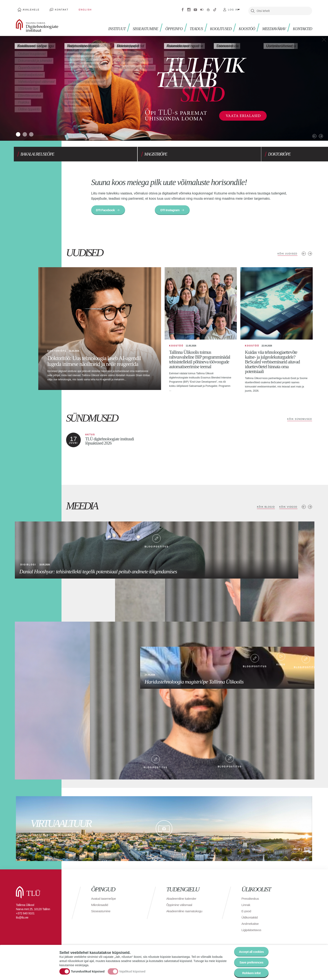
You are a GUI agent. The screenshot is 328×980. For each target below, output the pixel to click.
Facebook (183, 8)
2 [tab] (28, 131)
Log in (233, 8)
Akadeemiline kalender (182, 900)
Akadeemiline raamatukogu (185, 913)
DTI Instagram (172, 206)
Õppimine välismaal (180, 907)
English (77, 8)
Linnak (246, 907)
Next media (310, 509)
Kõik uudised (286, 250)
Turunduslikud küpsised (88, 970)
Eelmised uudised (304, 250)
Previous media (304, 509)
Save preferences (250, 961)
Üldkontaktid (250, 919)
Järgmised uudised (310, 250)
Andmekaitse (250, 925)
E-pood (247, 913)
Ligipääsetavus (252, 932)
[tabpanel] (164, 86)
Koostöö (243, 25)
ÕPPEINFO (167, 25)
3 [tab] (36, 131)
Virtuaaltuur (208, 8)
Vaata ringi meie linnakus (164, 830)
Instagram (189, 8)
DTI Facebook (106, 206)
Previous (303, 128)
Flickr (202, 8)
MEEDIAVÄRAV (272, 25)
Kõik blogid (263, 509)
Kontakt (57, 8)
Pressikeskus (251, 900)
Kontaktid (302, 25)
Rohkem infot (250, 973)
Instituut (106, 25)
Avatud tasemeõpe (104, 900)
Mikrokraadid (100, 907)
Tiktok (215, 8)
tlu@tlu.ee (22, 919)
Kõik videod (287, 509)
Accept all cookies (250, 950)
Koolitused (215, 25)
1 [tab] (19, 131)
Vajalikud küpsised (132, 970)
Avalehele (30, 8)
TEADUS (190, 25)
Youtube (195, 8)
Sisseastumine (136, 25)
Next (310, 128)
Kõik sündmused (299, 421)
